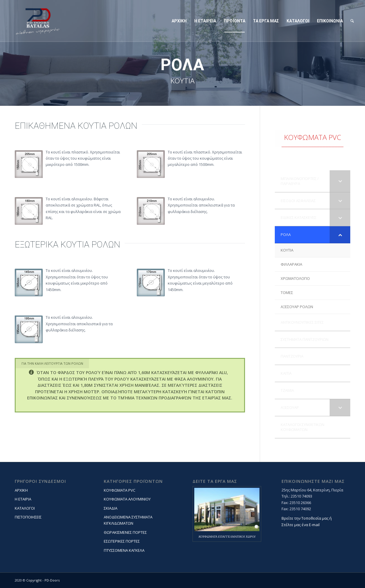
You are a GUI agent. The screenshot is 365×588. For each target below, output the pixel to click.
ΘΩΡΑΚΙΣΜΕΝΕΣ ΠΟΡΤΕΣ (125, 532)
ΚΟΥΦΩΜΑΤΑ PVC (120, 490)
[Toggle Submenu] (340, 181)
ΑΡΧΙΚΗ (21, 490)
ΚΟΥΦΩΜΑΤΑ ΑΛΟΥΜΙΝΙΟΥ (127, 499)
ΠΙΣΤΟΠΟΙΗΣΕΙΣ (28, 517)
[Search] (352, 21)
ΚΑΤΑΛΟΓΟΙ (25, 508)
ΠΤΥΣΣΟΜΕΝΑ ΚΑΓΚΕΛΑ (124, 550)
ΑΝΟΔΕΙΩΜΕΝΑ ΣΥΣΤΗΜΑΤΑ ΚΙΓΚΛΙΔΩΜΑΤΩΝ (128, 520)
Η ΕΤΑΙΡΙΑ (23, 499)
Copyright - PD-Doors (43, 580)
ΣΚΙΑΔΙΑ (111, 508)
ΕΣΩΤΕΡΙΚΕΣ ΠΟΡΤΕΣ (122, 541)
